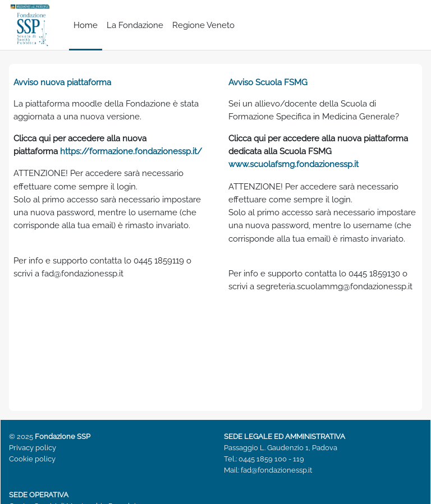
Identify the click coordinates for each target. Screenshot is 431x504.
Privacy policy (33, 448)
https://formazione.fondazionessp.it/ (131, 151)
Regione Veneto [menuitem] (203, 25)
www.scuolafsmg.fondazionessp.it (294, 164)
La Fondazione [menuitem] (135, 25)
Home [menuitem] (86, 25)
